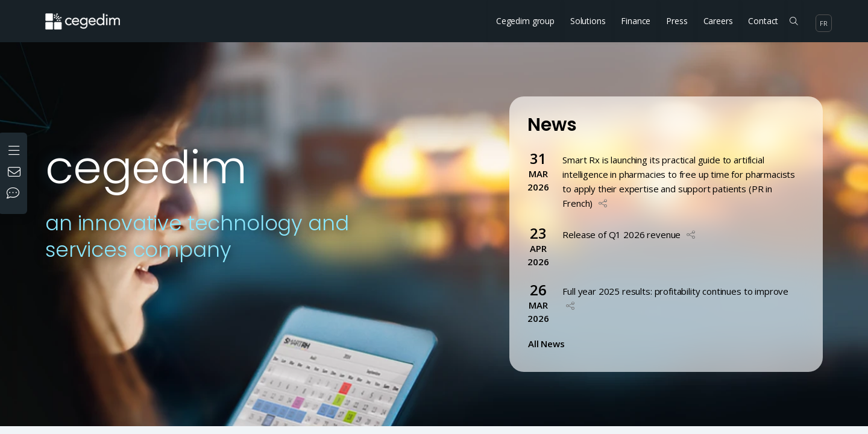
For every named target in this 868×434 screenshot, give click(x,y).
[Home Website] (92, 15)
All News (549, 344)
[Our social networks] (16, 194)
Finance (636, 21)
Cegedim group (525, 21)
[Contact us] (16, 173)
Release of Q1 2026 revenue (621, 234)
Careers (718, 21)
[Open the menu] (15, 149)
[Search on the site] (794, 21)
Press (677, 21)
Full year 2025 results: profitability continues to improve (675, 291)
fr (824, 23)
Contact (763, 21)
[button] (603, 203)
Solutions (588, 21)
